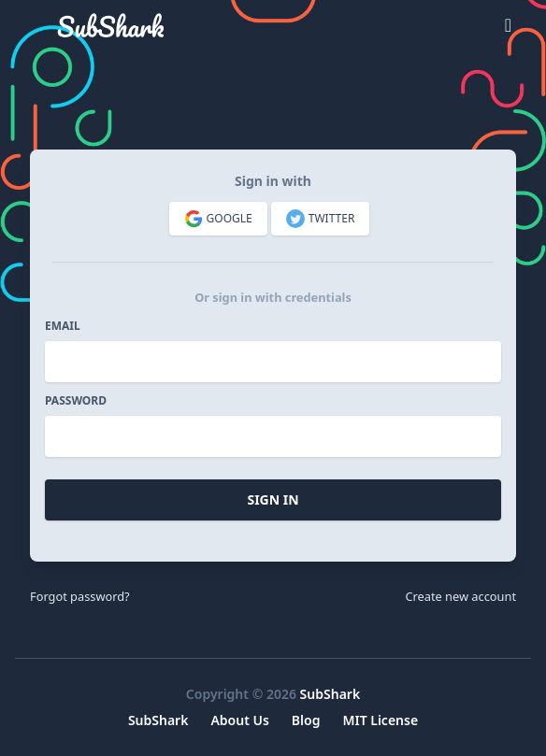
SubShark (330, 694)
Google (218, 219)
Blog (306, 720)
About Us (239, 720)
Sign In (273, 499)
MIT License (380, 720)
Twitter (321, 219)
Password (76, 401)
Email (63, 326)
